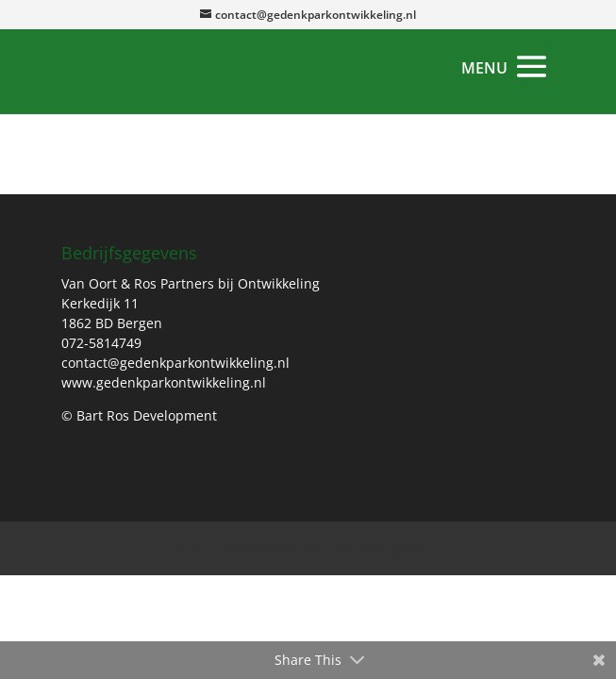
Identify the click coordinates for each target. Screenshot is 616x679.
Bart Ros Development (368, 548)
